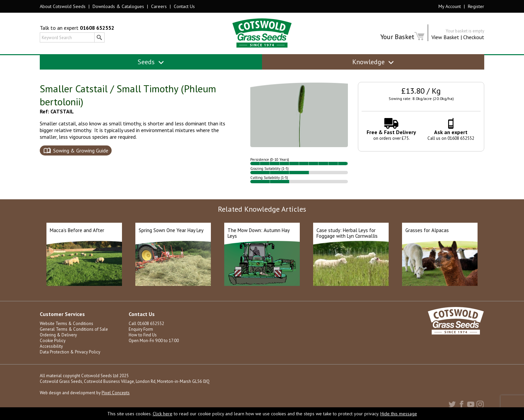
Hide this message (399, 414)
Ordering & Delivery (58, 335)
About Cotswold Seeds (63, 6)
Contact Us (184, 6)
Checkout (474, 37)
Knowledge (373, 62)
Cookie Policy (53, 341)
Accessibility (51, 346)
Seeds (151, 62)
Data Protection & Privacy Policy (70, 352)
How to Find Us (143, 335)
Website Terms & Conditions (67, 324)
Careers (159, 6)
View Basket (445, 37)
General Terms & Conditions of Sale (74, 329)
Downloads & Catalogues (118, 6)
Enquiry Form (141, 329)
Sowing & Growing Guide (81, 150)
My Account (450, 6)
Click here (163, 414)
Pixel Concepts (116, 393)
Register (476, 6)
